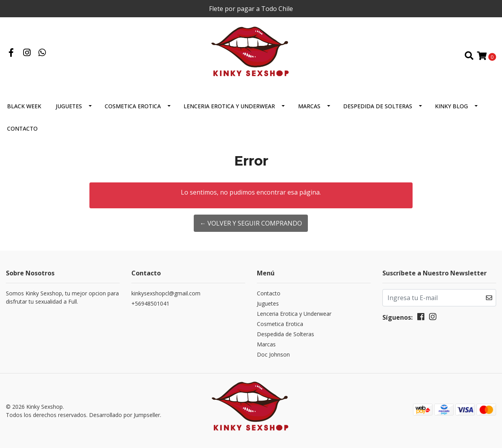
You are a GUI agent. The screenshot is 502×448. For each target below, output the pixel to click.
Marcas (309, 106)
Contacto (22, 128)
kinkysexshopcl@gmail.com (166, 293)
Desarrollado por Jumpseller (125, 415)
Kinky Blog (451, 106)
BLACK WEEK (24, 106)
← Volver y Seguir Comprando (251, 223)
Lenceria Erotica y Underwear (229, 106)
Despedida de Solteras (378, 106)
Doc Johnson (273, 354)
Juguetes (69, 106)
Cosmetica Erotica (133, 106)
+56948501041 (150, 303)
